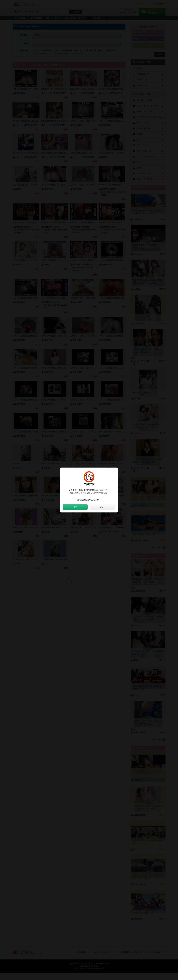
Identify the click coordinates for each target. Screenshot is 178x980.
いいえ (103, 507)
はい (75, 507)
